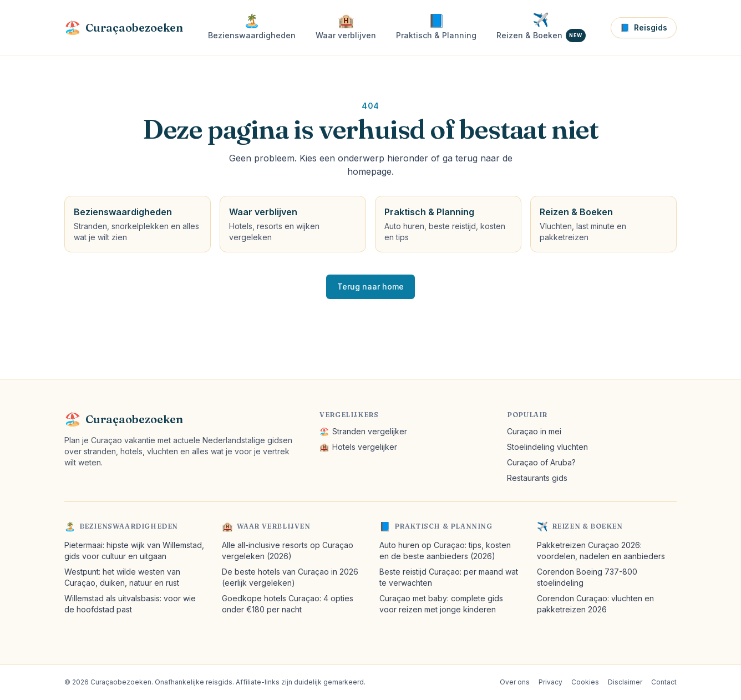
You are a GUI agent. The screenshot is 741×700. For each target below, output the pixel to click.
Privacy (550, 682)
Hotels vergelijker (358, 447)
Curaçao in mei (534, 431)
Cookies (585, 682)
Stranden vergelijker (363, 432)
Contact (664, 682)
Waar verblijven (274, 526)
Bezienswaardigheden (129, 526)
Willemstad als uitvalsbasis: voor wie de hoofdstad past (130, 604)
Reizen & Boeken (587, 526)
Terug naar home (370, 286)
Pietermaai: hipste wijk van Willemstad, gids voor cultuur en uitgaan (134, 551)
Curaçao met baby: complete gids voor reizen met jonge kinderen (441, 604)
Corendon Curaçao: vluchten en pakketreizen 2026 (595, 604)
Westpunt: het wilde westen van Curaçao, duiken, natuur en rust (122, 577)
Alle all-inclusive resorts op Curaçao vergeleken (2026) (288, 551)
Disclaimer (625, 682)
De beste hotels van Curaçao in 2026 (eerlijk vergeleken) (290, 577)
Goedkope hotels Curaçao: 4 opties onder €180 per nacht (288, 604)
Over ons (515, 682)
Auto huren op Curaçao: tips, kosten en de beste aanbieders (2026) (445, 551)
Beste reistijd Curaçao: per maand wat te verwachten (449, 577)
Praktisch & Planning (443, 526)
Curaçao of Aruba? (541, 462)
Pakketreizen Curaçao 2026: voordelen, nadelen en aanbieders (601, 551)
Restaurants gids (537, 478)
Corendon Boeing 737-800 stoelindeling (587, 577)
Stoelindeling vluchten (547, 447)
